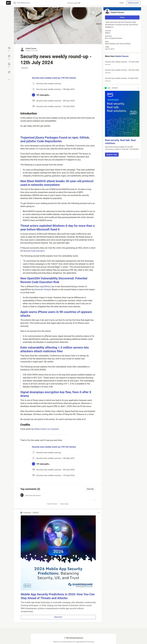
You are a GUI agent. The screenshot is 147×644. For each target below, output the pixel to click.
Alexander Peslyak (43, 289)
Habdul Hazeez (31, 48)
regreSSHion (45, 286)
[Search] (15, 3)
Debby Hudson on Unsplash (46, 429)
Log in (122, 3)
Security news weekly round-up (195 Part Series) (54, 78)
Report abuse (65, 504)
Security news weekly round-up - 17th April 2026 (122, 63)
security (24, 68)
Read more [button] (58, 617)
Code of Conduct (52, 504)
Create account (133, 3)
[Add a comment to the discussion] (60, 497)
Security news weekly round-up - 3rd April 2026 (122, 80)
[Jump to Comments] (9, 57)
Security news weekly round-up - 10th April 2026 (122, 71)
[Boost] (9, 72)
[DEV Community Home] (8, 3)
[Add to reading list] (9, 65)
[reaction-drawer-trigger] (9, 49)
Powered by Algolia (73, 3)
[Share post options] (9, 79)
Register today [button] (112, 155)
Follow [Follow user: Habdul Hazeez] (122, 17)
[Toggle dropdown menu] (99, 513)
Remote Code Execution (34, 251)
